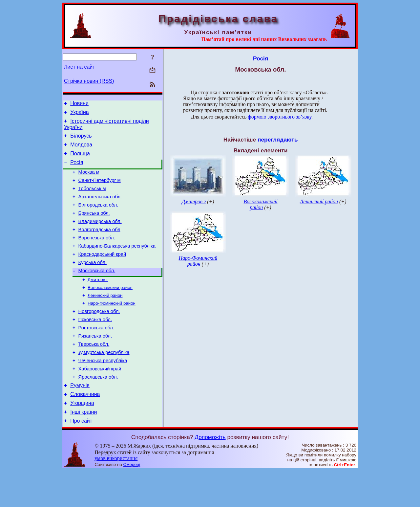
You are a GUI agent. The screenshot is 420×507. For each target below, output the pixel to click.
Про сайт (81, 457)
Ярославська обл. (98, 408)
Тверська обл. (94, 371)
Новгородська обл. (99, 335)
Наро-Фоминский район (112, 326)
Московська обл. (97, 290)
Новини (79, 104)
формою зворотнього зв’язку (280, 117)
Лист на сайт (80, 67)
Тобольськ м (92, 198)
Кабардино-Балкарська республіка (117, 263)
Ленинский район (105, 317)
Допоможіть (210, 473)
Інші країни (84, 447)
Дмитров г (98, 300)
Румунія (80, 418)
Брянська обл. (94, 226)
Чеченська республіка (103, 390)
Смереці (132, 501)
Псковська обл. (95, 344)
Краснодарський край (102, 272)
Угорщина (82, 437)
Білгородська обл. (98, 217)
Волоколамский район (110, 309)
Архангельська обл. (100, 208)
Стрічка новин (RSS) (89, 81)
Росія (77, 169)
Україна (79, 114)
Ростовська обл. (96, 353)
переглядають (278, 140)
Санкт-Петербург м (100, 189)
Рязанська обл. (95, 362)
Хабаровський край (100, 399)
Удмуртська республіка (104, 381)
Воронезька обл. (97, 253)
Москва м (89, 180)
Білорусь (81, 140)
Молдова (81, 150)
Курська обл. (93, 281)
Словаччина (85, 427)
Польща (80, 159)
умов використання (116, 494)
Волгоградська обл (99, 244)
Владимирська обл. (100, 235)
